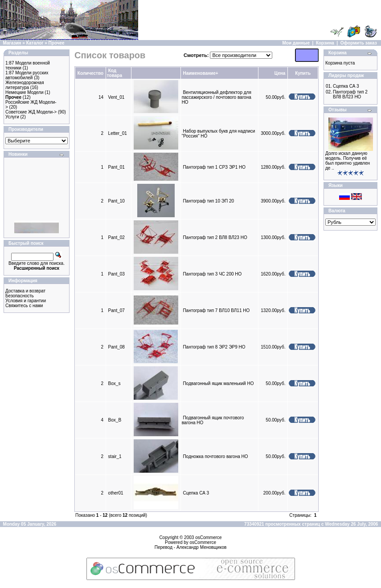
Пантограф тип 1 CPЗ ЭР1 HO (214, 167)
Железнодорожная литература (25, 85)
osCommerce (208, 537)
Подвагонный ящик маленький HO (218, 383)
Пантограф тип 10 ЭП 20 (208, 201)
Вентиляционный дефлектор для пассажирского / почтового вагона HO (217, 97)
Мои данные (296, 43)
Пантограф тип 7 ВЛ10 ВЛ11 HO (216, 310)
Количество (90, 73)
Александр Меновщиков (201, 547)
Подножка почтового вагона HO (215, 456)
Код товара (115, 73)
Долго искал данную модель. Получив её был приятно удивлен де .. (348, 161)
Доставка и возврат (25, 291)
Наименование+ (200, 73)
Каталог (35, 43)
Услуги (12, 117)
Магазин (12, 43)
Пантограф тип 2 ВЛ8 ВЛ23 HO (215, 237)
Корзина (325, 43)
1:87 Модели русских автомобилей (27, 75)
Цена (280, 73)
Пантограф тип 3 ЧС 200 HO (212, 274)
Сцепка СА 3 (196, 493)
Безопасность (20, 296)
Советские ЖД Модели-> (31, 112)
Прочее (57, 43)
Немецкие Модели (25, 92)
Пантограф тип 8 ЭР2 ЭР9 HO (214, 347)
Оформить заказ (359, 43)
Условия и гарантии (26, 301)
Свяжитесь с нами (24, 306)
